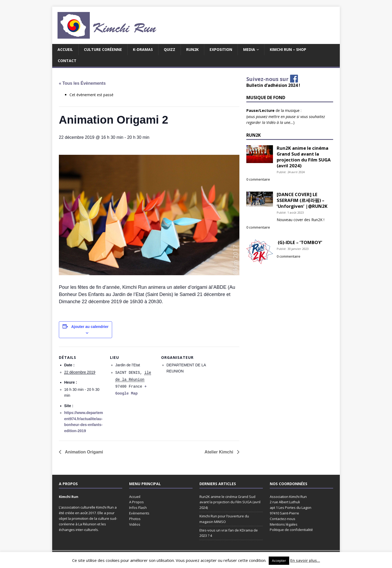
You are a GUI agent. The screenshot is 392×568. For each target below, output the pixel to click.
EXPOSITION (221, 49)
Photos (135, 519)
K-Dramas (143, 49)
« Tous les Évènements (82, 83)
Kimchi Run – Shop (288, 49)
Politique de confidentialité (291, 530)
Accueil (65, 49)
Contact (67, 61)
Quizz (170, 49)
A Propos (136, 502)
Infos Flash (138, 508)
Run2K (192, 49)
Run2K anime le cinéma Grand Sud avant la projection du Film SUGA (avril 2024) (304, 157)
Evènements (139, 513)
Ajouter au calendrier (90, 327)
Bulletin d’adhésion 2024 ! (273, 85)
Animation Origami (83, 452)
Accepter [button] (279, 561)
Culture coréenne (103, 49)
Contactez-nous (283, 519)
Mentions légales (284, 524)
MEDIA (249, 49)
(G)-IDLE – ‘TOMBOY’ (299, 242)
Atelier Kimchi (219, 452)
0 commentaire (258, 179)
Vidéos (135, 524)
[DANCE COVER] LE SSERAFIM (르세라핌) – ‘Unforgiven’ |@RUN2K (302, 200)
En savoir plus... (305, 560)
